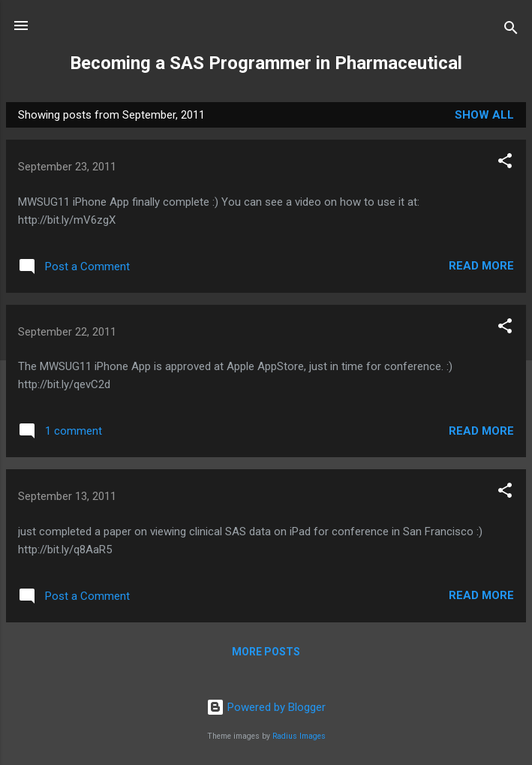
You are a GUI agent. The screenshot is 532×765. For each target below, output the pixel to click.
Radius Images (299, 736)
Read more (481, 266)
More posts (266, 652)
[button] (505, 163)
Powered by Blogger (266, 707)
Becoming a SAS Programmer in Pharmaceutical (266, 63)
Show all (484, 115)
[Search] (511, 30)
